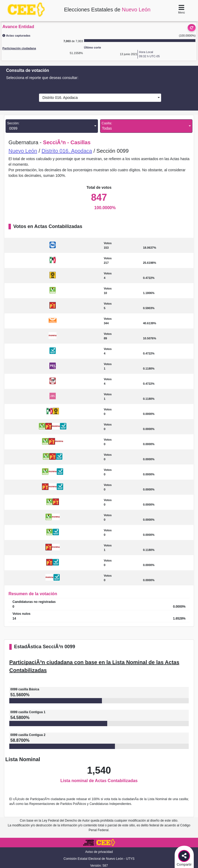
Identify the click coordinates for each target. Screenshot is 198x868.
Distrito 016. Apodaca (59, 98)
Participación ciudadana (19, 48)
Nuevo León (23, 151)
